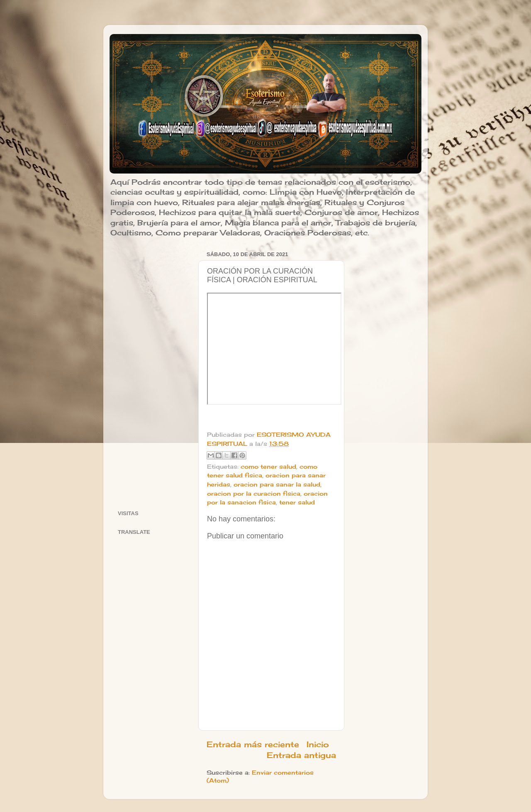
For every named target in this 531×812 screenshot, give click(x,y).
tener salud (297, 502)
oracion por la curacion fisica (254, 494)
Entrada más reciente (253, 744)
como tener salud (268, 467)
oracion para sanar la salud (277, 484)
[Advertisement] (153, 373)
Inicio (318, 744)
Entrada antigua (301, 755)
